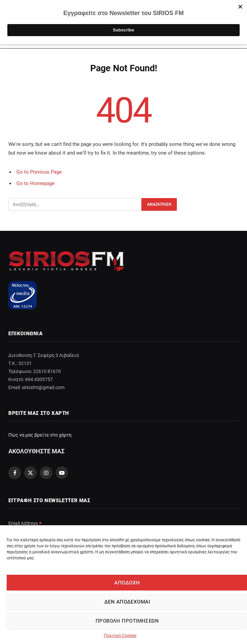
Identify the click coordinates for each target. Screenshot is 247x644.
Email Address (25, 523)
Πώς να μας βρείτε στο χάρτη (40, 435)
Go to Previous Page (39, 172)
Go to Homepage (35, 183)
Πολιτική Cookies (120, 636)
